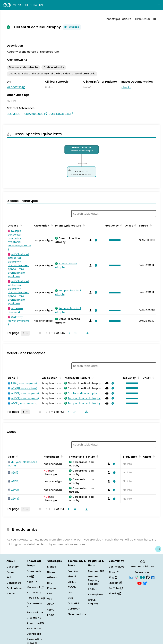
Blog (113, 577)
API (30, 577)
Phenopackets (77, 614)
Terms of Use (35, 612)
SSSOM (72, 587)
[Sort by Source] (150, 225)
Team (10, 572)
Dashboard (34, 634)
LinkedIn (115, 583)
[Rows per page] (25, 333)
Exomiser (73, 571)
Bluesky (115, 594)
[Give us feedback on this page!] (158, 549)
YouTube (115, 588)
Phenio (52, 588)
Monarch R (35, 587)
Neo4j (32, 582)
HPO (50, 583)
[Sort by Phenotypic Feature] (83, 225)
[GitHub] (148, 577)
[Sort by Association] (51, 225)
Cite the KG (34, 618)
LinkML (72, 582)
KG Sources (34, 629)
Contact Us (14, 583)
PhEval (72, 577)
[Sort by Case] (17, 456)
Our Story (12, 567)
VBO (50, 599)
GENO (51, 604)
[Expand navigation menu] (159, 5)
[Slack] (137, 577)
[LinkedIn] (153, 577)
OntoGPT (73, 603)
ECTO (51, 615)
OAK (70, 593)
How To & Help (36, 598)
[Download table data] (87, 333)
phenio (126, 87)
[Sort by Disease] (20, 225)
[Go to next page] (68, 333)
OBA (50, 594)
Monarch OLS (96, 571)
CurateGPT (75, 609)
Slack (113, 572)
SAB (9, 577)
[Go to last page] (75, 333)
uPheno (52, 577)
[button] (114, 240)
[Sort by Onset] (135, 225)
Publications (14, 588)
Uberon (52, 572)
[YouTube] (139, 583)
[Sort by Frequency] (121, 225)
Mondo (52, 567)
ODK (70, 598)
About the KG (35, 623)
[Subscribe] (131, 577)
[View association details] (95, 240)
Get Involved (116, 567)
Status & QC (35, 593)
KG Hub (93, 589)
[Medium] (142, 577)
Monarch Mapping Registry (94, 580)
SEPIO (51, 610)
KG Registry (95, 595)
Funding (11, 594)
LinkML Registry (93, 602)
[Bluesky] (145, 583)
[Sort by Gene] (17, 378)
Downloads (34, 571)
